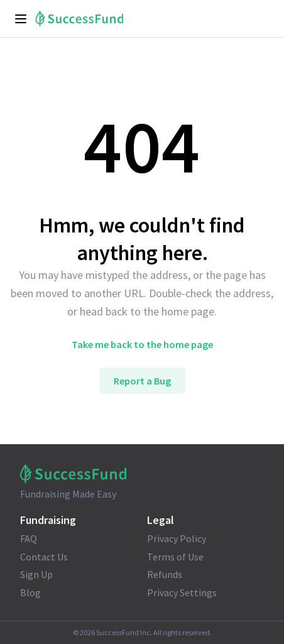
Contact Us (44, 557)
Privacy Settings (182, 592)
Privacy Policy (177, 538)
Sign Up (36, 574)
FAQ (29, 538)
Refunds (165, 574)
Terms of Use (175, 557)
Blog (30, 592)
